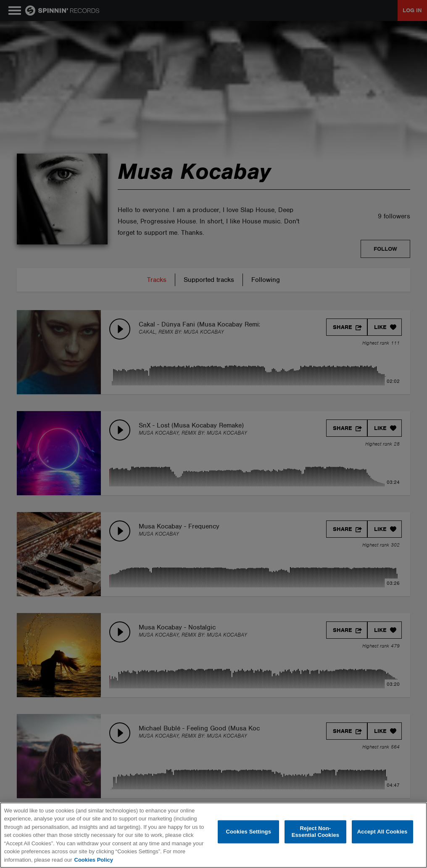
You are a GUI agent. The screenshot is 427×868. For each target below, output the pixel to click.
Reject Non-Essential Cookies (315, 832)
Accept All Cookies (382, 832)
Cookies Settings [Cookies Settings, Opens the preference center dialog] (248, 832)
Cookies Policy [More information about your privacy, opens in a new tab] (94, 860)
